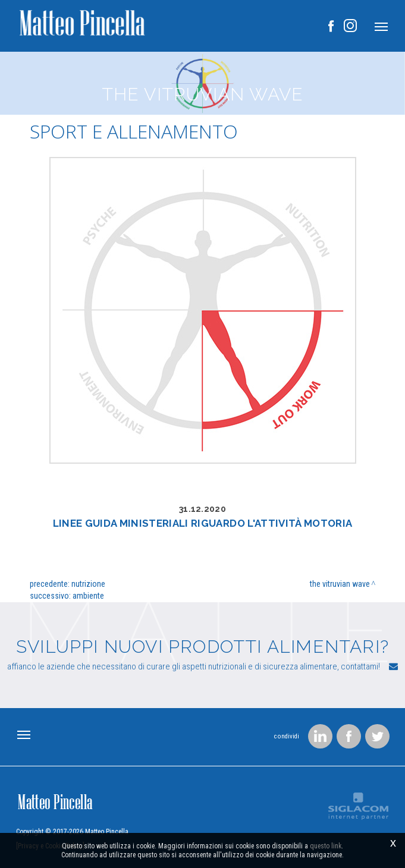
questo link (326, 847)
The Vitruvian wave (340, 584)
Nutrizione (88, 584)
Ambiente (88, 596)
